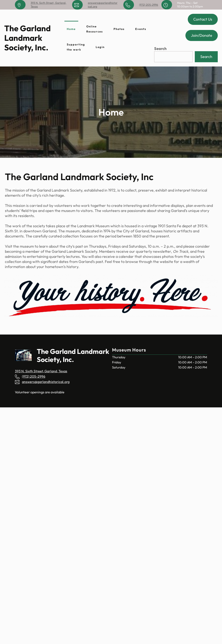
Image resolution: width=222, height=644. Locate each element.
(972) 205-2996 (149, 5)
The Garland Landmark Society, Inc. (27, 38)
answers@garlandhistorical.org (46, 382)
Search (160, 49)
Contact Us (203, 19)
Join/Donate (202, 35)
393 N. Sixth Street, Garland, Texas (41, 371)
